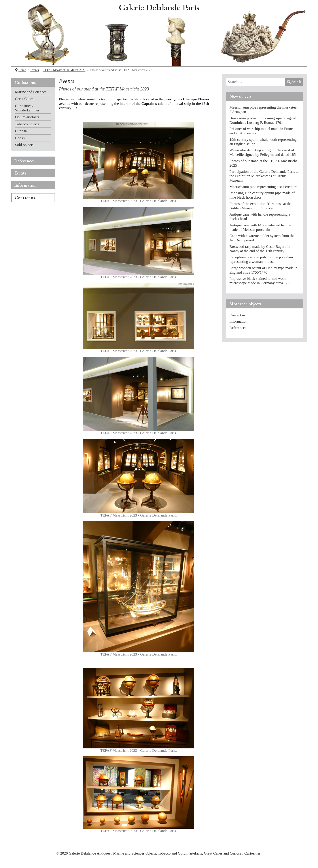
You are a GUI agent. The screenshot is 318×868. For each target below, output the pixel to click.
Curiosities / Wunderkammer (27, 108)
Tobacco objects (27, 124)
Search (294, 82)
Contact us (25, 198)
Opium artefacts (27, 117)
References (25, 161)
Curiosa (21, 131)
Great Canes (24, 99)
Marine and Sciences (31, 92)
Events (20, 173)
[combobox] (256, 82)
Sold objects (24, 145)
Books (20, 138)
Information (26, 185)
